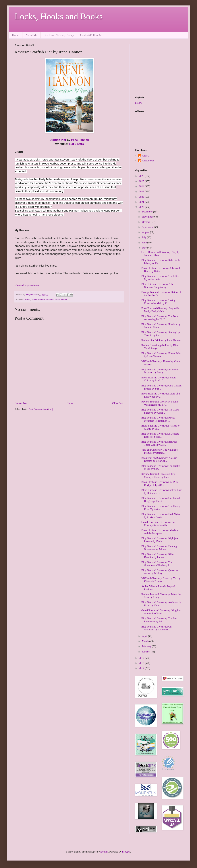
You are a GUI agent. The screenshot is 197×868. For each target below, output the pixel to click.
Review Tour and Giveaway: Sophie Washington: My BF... (160, 403)
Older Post (118, 403)
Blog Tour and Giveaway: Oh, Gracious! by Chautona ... (157, 628)
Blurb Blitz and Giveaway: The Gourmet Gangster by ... (157, 286)
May (145, 248)
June (145, 243)
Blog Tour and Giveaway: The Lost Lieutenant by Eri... (159, 620)
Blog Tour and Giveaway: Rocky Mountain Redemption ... (158, 419)
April (145, 636)
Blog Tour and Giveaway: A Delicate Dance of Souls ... (160, 435)
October (146, 222)
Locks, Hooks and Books (59, 16)
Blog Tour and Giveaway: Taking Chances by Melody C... (158, 302)
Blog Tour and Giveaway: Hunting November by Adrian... (159, 548)
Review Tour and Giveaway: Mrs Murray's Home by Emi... (158, 476)
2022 (142, 197)
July (144, 237)
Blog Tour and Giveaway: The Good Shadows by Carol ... (160, 411)
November (148, 217)
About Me (31, 35)
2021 (142, 202)
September (148, 227)
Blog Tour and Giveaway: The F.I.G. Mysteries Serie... (160, 278)
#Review (50, 300)
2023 (142, 192)
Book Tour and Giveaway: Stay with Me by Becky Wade (160, 310)
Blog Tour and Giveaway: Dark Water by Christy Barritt (161, 516)
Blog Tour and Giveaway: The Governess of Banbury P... (157, 564)
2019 (142, 658)
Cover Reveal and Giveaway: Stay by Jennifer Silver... (161, 254)
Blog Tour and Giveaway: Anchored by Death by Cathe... (161, 604)
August (146, 232)
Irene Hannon (80, 140)
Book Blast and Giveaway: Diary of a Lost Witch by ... (161, 395)
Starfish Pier (58, 140)
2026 (142, 176)
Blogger (126, 852)
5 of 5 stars (76, 144)
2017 (142, 668)
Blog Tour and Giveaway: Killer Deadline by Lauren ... (158, 556)
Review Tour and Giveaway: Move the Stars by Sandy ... (161, 596)
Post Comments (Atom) (41, 409)
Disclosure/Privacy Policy (59, 35)
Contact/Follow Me (91, 35)
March (146, 641)
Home (16, 35)
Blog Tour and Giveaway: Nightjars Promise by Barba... (160, 540)
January (146, 652)
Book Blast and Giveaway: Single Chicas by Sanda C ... (159, 379)
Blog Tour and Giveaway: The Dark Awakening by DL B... (160, 318)
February (147, 646)
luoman (104, 852)
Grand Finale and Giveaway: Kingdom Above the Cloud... (161, 612)
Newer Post (21, 403)
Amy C (146, 156)
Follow (139, 103)
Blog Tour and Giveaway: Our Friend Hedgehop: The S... (161, 500)
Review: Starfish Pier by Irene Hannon (161, 340)
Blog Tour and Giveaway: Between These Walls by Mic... (159, 443)
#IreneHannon (38, 300)
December (147, 212)
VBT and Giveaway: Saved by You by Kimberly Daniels (161, 580)
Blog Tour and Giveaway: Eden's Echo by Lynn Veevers (161, 355)
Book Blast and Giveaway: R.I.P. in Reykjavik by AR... (160, 484)
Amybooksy (148, 161)
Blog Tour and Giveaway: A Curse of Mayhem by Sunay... (160, 371)
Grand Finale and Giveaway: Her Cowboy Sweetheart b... (158, 524)
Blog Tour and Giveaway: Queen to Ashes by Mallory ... (160, 572)
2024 (142, 186)
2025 (142, 181)
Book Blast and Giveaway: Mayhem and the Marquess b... (160, 532)
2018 (142, 663)
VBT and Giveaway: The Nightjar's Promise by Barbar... (160, 451)
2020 (142, 207)
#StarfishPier (61, 300)
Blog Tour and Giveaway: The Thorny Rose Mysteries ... (161, 508)
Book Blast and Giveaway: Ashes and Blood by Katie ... (161, 270)
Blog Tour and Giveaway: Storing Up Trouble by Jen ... (161, 334)
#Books (27, 300)
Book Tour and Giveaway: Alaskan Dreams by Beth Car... (159, 460)
